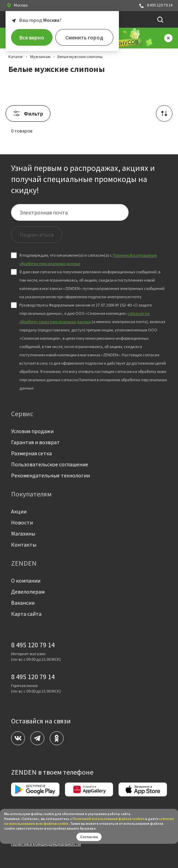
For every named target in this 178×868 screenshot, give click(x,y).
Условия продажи (32, 431)
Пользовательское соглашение (50, 464)
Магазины (23, 533)
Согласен (89, 837)
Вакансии (23, 603)
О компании (26, 581)
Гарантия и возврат (35, 442)
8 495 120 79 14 (156, 5)
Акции (19, 511)
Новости (22, 522)
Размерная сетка (31, 453)
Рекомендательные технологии (50, 475)
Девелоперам (28, 592)
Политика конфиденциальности (46, 844)
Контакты (24, 545)
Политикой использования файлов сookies (109, 819)
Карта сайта (26, 614)
